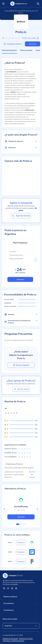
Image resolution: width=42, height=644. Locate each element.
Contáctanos (21, 610)
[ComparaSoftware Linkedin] (4, 588)
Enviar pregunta (21, 365)
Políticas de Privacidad (10, 638)
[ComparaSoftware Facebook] (12, 588)
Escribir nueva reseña (31, 38)
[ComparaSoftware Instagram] (16, 588)
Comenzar (20, 279)
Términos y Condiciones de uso (13, 640)
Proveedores (21, 604)
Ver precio (33, 44)
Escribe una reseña (33, 474)
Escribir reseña (21, 389)
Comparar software (13, 44)
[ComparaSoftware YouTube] (8, 588)
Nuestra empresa (21, 597)
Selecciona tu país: (10, 619)
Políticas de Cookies (26, 638)
